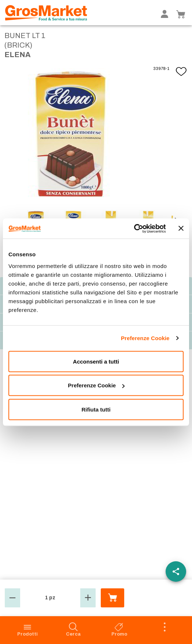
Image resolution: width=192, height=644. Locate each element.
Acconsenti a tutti (96, 361)
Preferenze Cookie (145, 338)
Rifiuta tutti (96, 409)
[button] (12, 598)
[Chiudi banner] (181, 228)
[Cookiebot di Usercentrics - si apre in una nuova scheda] (134, 228)
